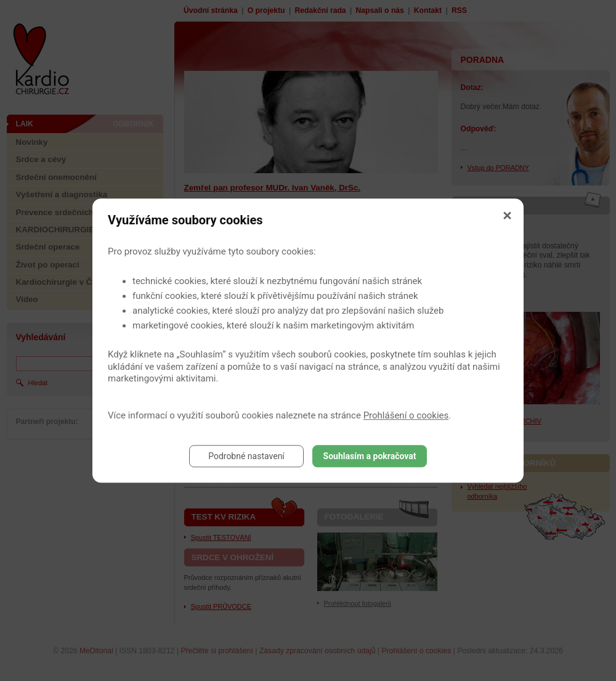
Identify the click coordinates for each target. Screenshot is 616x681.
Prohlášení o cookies (406, 415)
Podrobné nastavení (246, 456)
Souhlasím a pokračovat (370, 456)
